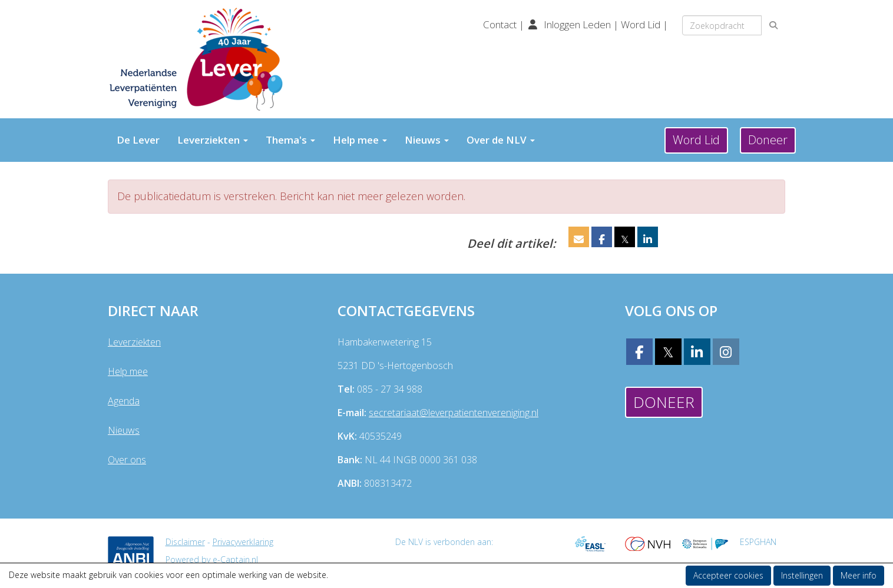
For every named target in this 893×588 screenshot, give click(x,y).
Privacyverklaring (243, 542)
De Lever (138, 140)
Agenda (124, 401)
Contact (501, 24)
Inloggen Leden (577, 24)
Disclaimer (185, 542)
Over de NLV (501, 140)
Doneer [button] (768, 140)
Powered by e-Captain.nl (212, 559)
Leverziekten (213, 140)
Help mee (360, 140)
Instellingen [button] (802, 575)
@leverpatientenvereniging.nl (454, 413)
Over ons (127, 460)
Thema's (290, 140)
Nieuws (427, 140)
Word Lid (641, 24)
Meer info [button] (859, 575)
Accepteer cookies (728, 575)
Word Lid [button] (696, 140)
